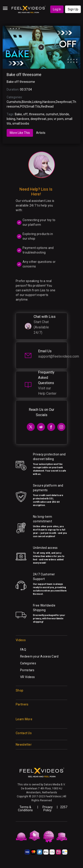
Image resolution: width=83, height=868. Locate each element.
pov (50, 119)
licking (11, 119)
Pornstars (27, 670)
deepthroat (38, 119)
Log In (57, 9)
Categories (28, 663)
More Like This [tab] (20, 133)
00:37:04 (26, 89)
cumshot (52, 114)
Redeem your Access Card (39, 656)
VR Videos (28, 677)
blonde (64, 114)
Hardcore (49, 102)
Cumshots (14, 102)
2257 (64, 807)
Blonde (27, 102)
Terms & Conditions (25, 809)
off (25, 114)
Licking (37, 102)
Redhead (47, 106)
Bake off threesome (24, 75)
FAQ (23, 650)
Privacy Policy (48, 809)
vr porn (59, 119)
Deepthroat (64, 102)
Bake (18, 114)
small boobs (21, 123)
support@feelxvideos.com (59, 356)
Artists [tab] (41, 133)
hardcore (23, 119)
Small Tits (33, 106)
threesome (37, 114)
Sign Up (73, 9)
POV (23, 106)
